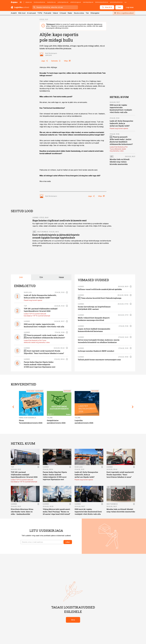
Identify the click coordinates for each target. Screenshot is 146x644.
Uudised (35, 217)
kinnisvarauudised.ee (102, 2)
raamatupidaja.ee (88, 2)
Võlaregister (95, 13)
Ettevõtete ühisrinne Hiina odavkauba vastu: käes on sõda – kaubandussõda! (22, 512)
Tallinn (50, 418)
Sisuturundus (79, 13)
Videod (55, 13)
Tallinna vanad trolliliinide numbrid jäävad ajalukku (100, 289)
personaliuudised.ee (116, 2)
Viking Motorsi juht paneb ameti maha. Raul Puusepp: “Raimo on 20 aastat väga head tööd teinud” (56, 512)
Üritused (63, 13)
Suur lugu (28, 292)
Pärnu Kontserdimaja (27, 418)
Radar (70, 13)
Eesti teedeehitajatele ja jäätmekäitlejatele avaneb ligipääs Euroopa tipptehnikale (56, 236)
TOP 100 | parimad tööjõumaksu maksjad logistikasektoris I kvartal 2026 (24, 475)
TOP (25, 306)
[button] (42, 542)
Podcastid (47, 13)
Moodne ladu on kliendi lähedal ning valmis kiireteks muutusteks (120, 162)
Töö (87, 13)
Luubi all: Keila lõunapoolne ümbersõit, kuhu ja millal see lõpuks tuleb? (121, 123)
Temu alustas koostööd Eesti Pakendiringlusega (100, 298)
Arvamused (31, 13)
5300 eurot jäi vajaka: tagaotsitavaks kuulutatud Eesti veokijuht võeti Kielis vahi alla (88, 512)
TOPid (40, 13)
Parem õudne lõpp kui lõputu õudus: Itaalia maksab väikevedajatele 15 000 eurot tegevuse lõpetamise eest (40, 364)
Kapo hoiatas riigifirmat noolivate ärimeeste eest (60, 220)
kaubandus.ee (51, 2)
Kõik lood (22, 13)
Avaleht (14, 13)
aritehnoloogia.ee (76, 2)
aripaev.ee (29, 2)
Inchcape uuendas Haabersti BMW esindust (96, 351)
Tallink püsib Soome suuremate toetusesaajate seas (99, 360)
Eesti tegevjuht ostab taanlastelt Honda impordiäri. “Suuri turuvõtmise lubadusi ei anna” (120, 475)
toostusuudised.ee (39, 2)
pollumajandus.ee (63, 2)
